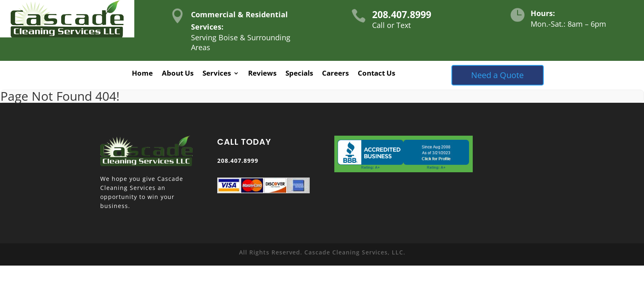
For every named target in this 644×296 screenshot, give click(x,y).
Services (217, 74)
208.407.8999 (402, 14)
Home (142, 74)
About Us (178, 74)
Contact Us (376, 74)
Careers (335, 74)
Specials (299, 74)
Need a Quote (497, 75)
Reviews (262, 74)
